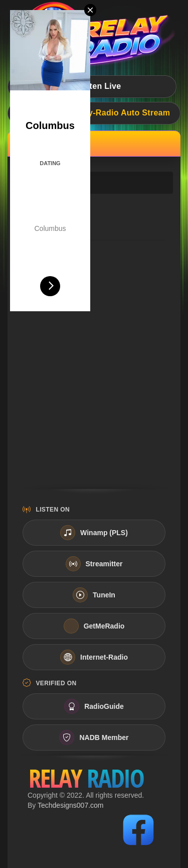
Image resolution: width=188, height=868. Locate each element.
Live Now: (94, 113)
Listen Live (92, 86)
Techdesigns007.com (71, 805)
